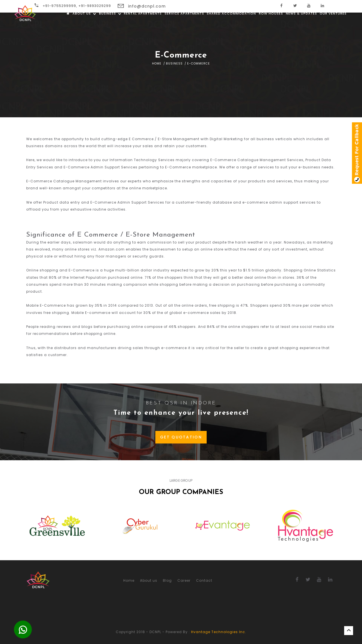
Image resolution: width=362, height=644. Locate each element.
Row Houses (271, 25)
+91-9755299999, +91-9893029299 (73, 6)
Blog (167, 580)
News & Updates (301, 25)
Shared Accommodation (231, 25)
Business (110, 25)
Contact (204, 580)
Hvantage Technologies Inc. (219, 632)
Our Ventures (333, 25)
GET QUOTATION (181, 437)
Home (157, 64)
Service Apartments (184, 25)
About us (84, 25)
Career (184, 580)
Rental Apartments (143, 25)
